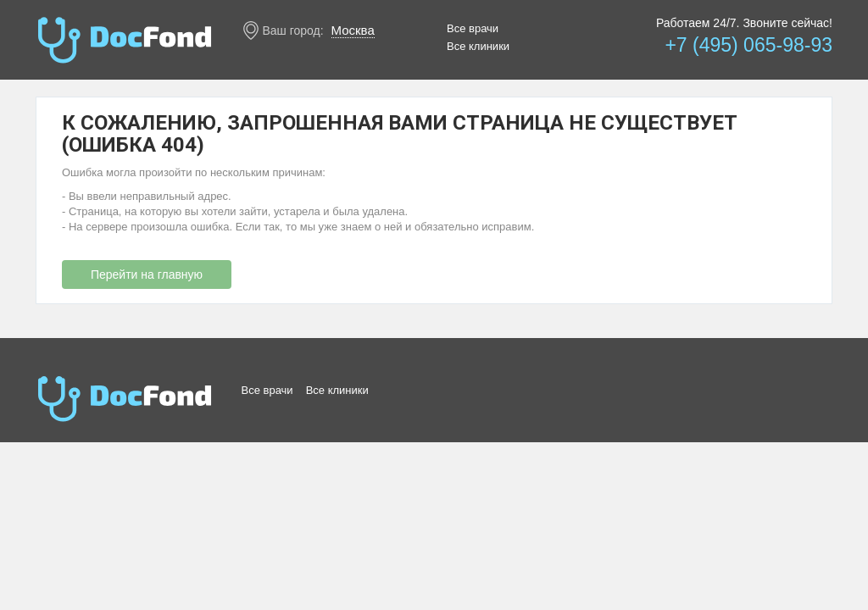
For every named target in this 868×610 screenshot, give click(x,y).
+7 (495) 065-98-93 (748, 45)
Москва (353, 30)
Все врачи (473, 28)
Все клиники (478, 46)
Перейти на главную (147, 274)
